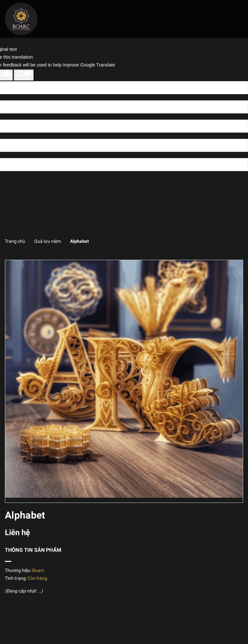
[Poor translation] (24, 75)
